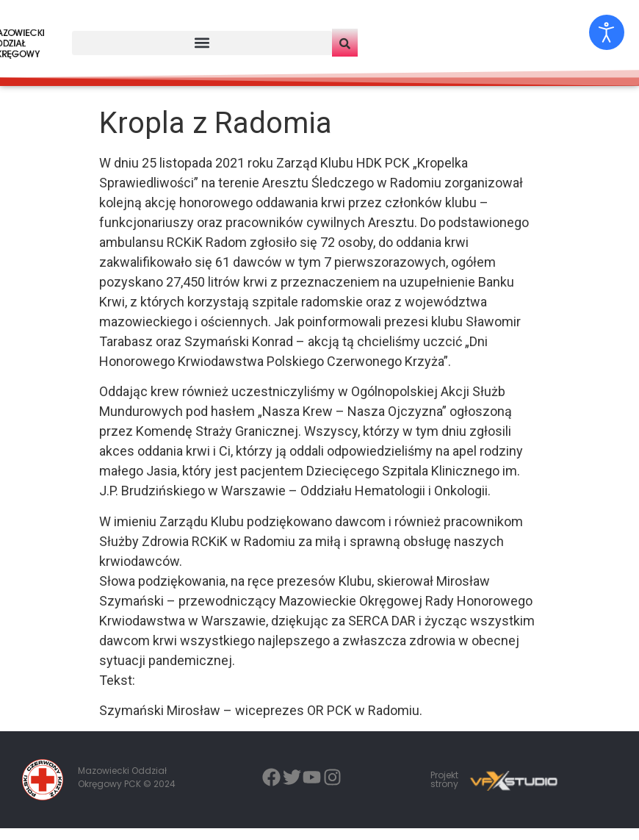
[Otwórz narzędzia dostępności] (607, 32)
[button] (202, 43)
